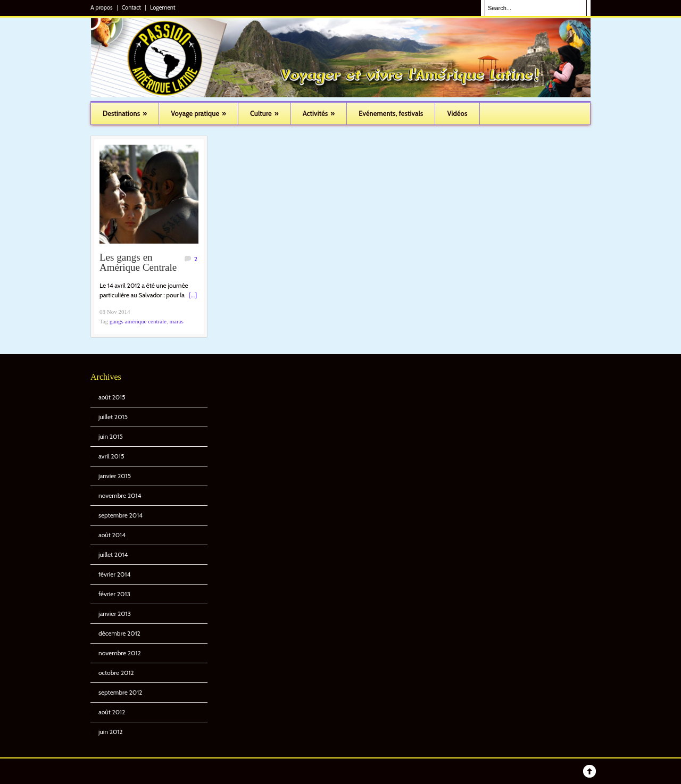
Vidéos (457, 113)
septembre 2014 (121, 515)
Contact (131, 8)
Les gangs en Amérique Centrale (138, 263)
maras (176, 321)
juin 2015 (111, 436)
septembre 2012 (120, 692)
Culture (264, 113)
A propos (102, 8)
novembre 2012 (120, 653)
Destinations (125, 113)
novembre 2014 (120, 495)
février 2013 (114, 594)
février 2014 (114, 574)
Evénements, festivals (391, 113)
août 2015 (112, 397)
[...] (193, 295)
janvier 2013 (115, 614)
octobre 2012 (116, 673)
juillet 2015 (113, 417)
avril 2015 (111, 456)
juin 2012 (111, 732)
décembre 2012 (119, 633)
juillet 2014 (113, 554)
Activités (319, 113)
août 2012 (112, 712)
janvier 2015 (115, 476)
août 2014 (112, 535)
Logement (163, 8)
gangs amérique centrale (138, 321)
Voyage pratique (198, 113)
